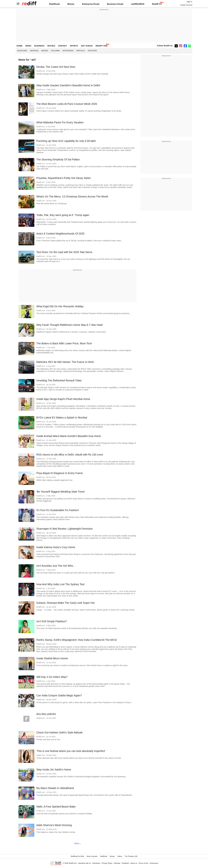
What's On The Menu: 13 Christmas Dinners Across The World (72, 197)
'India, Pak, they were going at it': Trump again (63, 215)
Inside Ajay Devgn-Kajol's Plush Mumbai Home (63, 399)
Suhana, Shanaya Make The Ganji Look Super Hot (65, 603)
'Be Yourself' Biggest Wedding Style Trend (60, 492)
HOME (19, 46)
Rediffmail (54, 4)
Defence (34, 51)
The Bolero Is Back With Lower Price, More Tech (64, 343)
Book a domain (92, 856)
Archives (92, 51)
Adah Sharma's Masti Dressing (54, 825)
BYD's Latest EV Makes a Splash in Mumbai (62, 418)
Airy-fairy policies (46, 714)
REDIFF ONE (102, 46)
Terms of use (143, 863)
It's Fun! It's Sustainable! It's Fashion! (58, 510)
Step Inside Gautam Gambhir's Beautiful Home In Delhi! (68, 85)
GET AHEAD (87, 46)
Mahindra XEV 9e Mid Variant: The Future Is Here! (65, 362)
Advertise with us (84, 863)
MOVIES (51, 46)
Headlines (22, 51)
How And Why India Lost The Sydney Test (60, 584)
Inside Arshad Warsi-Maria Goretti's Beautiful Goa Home (69, 436)
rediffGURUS (138, 4)
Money (71, 4)
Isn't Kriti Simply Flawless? (52, 621)
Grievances (154, 863)
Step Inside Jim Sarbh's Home (54, 770)
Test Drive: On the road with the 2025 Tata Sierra (64, 252)
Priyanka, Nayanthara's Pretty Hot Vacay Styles (64, 178)
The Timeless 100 (131, 856)
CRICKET (63, 46)
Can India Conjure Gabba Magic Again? (59, 695)
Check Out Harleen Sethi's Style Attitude (59, 732)
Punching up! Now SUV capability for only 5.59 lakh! (66, 141)
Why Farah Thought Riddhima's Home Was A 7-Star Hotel (70, 325)
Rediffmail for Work (77, 856)
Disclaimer (96, 863)
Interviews (68, 51)
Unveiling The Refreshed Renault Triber (59, 380)
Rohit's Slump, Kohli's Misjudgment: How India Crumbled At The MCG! (77, 640)
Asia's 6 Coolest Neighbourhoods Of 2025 (60, 234)
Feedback (125, 863)
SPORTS (74, 46)
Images (45, 51)
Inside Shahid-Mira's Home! (52, 658)
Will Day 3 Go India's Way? (52, 677)
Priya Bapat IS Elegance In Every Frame (60, 473)
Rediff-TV (157, 4)
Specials (81, 51)
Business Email (115, 4)
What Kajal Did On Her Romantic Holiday (60, 306)
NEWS (28, 46)
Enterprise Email (91, 4)
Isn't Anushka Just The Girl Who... (56, 566)
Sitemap (117, 863)
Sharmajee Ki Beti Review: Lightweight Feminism (65, 529)
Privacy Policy (107, 863)
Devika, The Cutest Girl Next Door (56, 67)
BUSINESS (39, 46)
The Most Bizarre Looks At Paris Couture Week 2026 (67, 104)
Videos (120, 856)
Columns (55, 51)
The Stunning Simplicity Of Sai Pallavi (58, 159)
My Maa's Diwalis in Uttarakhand (55, 788)
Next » (77, 843)
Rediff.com (73, 863)
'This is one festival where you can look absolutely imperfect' (71, 751)
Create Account (186, 5)
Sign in (189, 2)
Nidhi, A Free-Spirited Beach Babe (56, 807)
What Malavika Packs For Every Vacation (60, 122)
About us (134, 863)
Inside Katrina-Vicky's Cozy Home (56, 547)
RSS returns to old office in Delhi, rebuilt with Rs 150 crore (70, 455)
